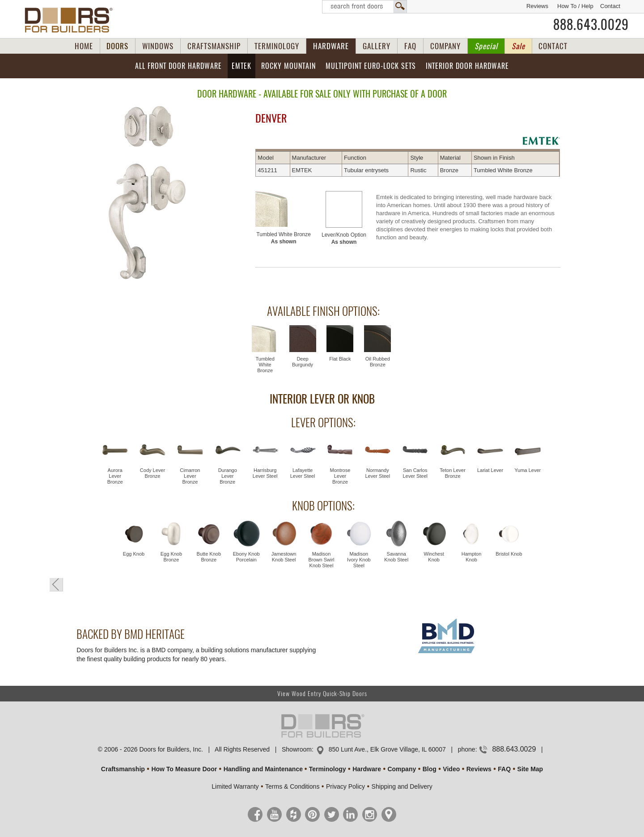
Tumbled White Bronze (284, 238)
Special (486, 46)
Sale (518, 46)
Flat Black (340, 359)
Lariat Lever (490, 470)
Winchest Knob (434, 557)
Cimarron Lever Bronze (190, 476)
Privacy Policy (345, 786)
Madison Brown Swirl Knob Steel (321, 560)
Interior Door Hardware (467, 66)
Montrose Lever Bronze (340, 476)
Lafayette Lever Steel (303, 473)
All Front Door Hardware (178, 66)
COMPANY (445, 46)
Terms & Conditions (292, 786)
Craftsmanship (123, 769)
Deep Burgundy (303, 362)
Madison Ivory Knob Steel (359, 560)
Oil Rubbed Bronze (378, 362)
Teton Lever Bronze (452, 473)
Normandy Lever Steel (378, 473)
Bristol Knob (509, 554)
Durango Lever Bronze (228, 476)
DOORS (117, 46)
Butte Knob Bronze (209, 557)
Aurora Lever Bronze (115, 476)
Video (451, 769)
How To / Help (575, 6)
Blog (430, 769)
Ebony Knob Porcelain (246, 557)
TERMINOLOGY (277, 46)
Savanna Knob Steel (396, 557)
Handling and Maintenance (263, 769)
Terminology (328, 769)
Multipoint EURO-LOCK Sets (371, 66)
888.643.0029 (591, 25)
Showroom (297, 749)
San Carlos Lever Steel (415, 473)
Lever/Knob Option (344, 238)
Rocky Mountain (288, 66)
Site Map (530, 769)
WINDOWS (158, 46)
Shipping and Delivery (402, 786)
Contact (610, 6)
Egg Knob (134, 554)
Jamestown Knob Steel (284, 557)
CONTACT (553, 46)
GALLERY (377, 46)
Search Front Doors (364, 7)
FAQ (410, 46)
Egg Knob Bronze (171, 557)
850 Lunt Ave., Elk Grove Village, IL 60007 (387, 749)
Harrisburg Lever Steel (265, 473)
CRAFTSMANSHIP (214, 46)
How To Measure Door (184, 769)
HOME (84, 46)
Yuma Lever (528, 470)
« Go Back (56, 585)
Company (402, 769)
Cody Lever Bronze (153, 473)
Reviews (537, 6)
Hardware (367, 769)
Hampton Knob (472, 557)
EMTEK (241, 66)
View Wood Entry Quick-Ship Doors (322, 694)
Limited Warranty (235, 786)
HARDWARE (331, 46)
